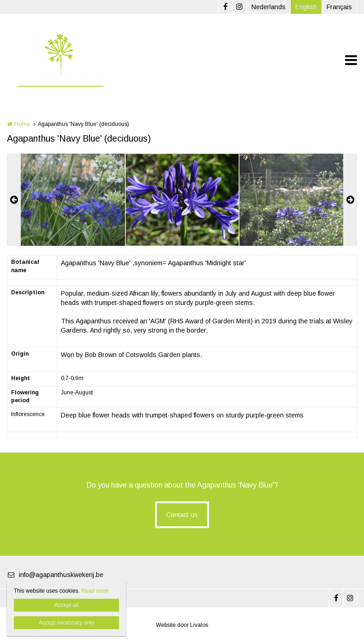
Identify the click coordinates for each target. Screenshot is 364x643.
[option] (182, 200)
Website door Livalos (182, 625)
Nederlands (269, 7)
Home (22, 124)
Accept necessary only (66, 623)
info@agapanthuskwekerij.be (55, 575)
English (306, 7)
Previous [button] (14, 200)
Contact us (182, 515)
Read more (95, 591)
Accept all (66, 605)
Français (339, 7)
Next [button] (350, 200)
